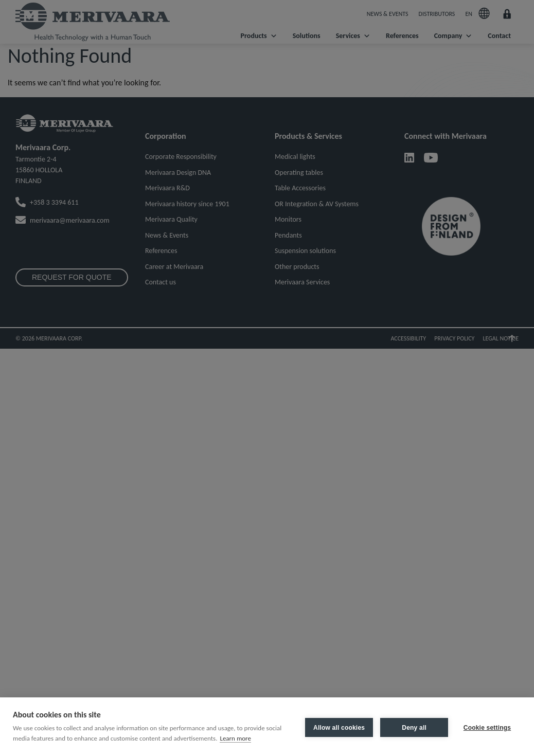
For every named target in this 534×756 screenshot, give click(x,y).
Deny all (412, 727)
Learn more (235, 738)
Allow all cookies (337, 727)
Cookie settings (487, 727)
